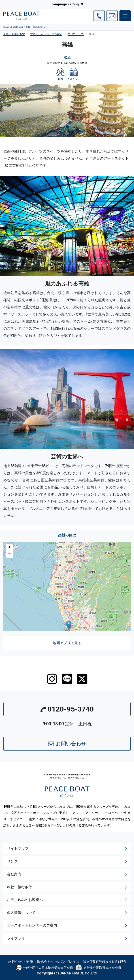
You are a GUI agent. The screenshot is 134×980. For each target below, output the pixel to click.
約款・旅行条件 (67, 887)
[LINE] (67, 679)
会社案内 (67, 874)
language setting (66, 4)
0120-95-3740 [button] (67, 709)
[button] (69, 625)
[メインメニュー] (125, 16)
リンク (67, 861)
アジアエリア (76, 34)
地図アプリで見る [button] (67, 643)
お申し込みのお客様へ (67, 900)
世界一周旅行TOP (14, 34)
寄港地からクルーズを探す (46, 34)
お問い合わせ (67, 744)
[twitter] (82, 679)
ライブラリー (67, 938)
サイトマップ (67, 849)
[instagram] (52, 679)
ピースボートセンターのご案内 (67, 925)
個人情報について (67, 913)
